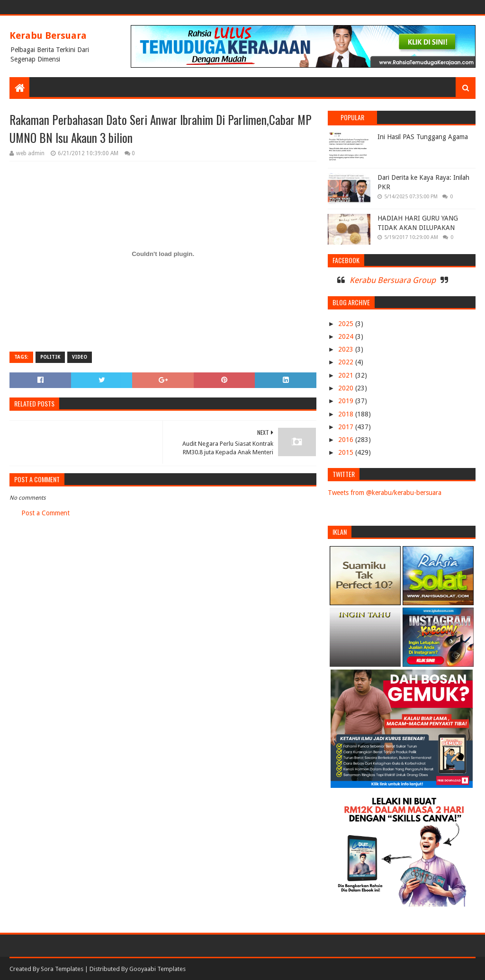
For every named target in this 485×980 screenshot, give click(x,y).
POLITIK (50, 357)
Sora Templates (62, 969)
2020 (347, 388)
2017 (347, 427)
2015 (347, 452)
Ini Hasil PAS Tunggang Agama (423, 137)
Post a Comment (45, 513)
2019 (347, 401)
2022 (347, 362)
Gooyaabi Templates (157, 969)
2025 (347, 324)
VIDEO (80, 357)
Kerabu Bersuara (48, 35)
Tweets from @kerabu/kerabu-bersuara (385, 493)
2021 (347, 375)
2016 (347, 440)
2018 (347, 414)
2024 (347, 336)
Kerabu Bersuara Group (393, 280)
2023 (347, 349)
